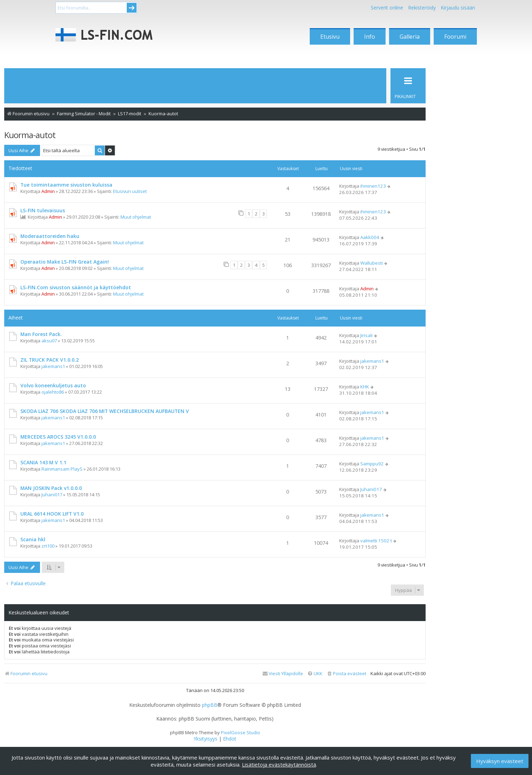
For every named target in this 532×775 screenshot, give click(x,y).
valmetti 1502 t (376, 541)
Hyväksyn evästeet (500, 761)
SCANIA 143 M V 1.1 (43, 462)
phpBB (210, 705)
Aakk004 (370, 237)
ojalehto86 (53, 392)
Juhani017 (52, 495)
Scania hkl (33, 539)
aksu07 (49, 341)
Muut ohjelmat (136, 217)
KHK (365, 387)
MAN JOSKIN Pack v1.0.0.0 (51, 488)
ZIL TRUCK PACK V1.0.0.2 (50, 360)
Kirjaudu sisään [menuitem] (458, 8)
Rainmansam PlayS (62, 469)
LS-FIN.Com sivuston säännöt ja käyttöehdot (76, 287)
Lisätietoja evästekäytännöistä (279, 764)
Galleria (410, 37)
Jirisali (366, 335)
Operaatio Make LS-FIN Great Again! (65, 262)
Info (370, 37)
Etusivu (330, 37)
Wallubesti (372, 263)
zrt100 (48, 546)
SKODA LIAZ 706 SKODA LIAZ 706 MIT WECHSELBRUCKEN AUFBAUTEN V (105, 411)
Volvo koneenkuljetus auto (53, 385)
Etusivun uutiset (130, 191)
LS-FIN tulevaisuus (43, 210)
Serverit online (387, 8)
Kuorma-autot (30, 135)
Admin (48, 191)
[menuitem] (346, 674)
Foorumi (455, 37)
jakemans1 (53, 366)
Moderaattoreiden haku (50, 236)
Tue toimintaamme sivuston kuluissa (66, 185)
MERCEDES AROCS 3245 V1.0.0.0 (58, 437)
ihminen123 (373, 186)
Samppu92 (372, 464)
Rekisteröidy (422, 8)
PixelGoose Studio (241, 732)
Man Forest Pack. (41, 334)
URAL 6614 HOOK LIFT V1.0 (52, 514)
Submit (132, 8)
